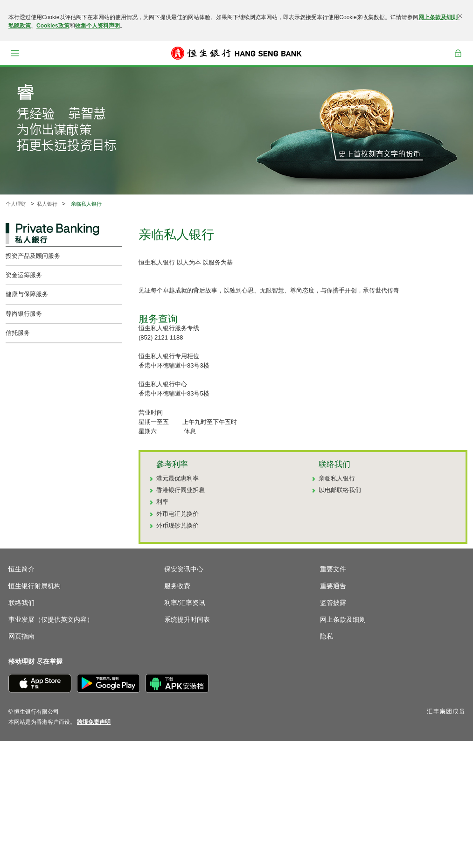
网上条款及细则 (438, 17)
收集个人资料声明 (97, 26)
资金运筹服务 (24, 275)
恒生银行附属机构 (35, 586)
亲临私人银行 (337, 478)
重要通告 (333, 586)
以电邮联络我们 (340, 490)
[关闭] (460, 16)
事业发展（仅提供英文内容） (51, 619)
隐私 (327, 636)
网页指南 (21, 636)
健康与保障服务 (27, 294)
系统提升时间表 (187, 619)
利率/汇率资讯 (185, 603)
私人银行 (47, 204)
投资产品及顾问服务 (33, 256)
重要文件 (333, 569)
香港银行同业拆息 (181, 490)
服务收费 (177, 586)
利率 (162, 502)
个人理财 (16, 204)
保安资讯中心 (184, 569)
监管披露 (333, 603)
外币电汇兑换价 (177, 514)
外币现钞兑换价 (177, 525)
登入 (458, 53)
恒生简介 (21, 569)
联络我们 (21, 603)
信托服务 (18, 333)
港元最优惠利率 (177, 478)
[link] (94, 722)
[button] (15, 53)
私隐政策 (20, 26)
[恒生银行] (236, 53)
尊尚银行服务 (24, 314)
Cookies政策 (53, 26)
